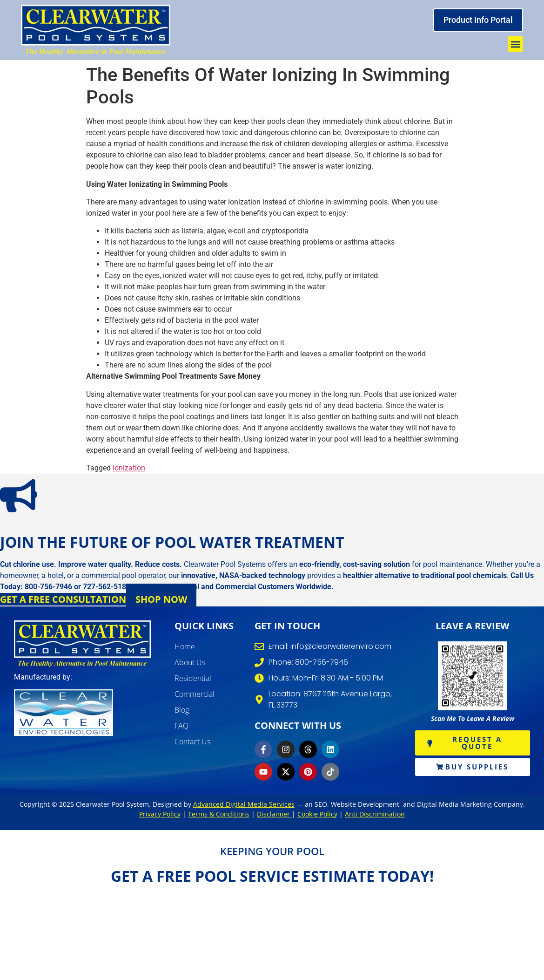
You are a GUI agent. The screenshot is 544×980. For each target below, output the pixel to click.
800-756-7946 (48, 587)
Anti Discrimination (375, 814)
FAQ (181, 726)
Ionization (129, 468)
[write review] (473, 676)
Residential (193, 678)
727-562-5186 (107, 587)
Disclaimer (274, 814)
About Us (190, 662)
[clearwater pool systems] (82, 644)
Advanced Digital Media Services (244, 804)
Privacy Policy (160, 814)
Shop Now (161, 599)
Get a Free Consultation (63, 599)
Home (185, 647)
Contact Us (192, 742)
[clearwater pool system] (96, 30)
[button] (515, 44)
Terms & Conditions (219, 814)
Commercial (195, 694)
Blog (182, 710)
